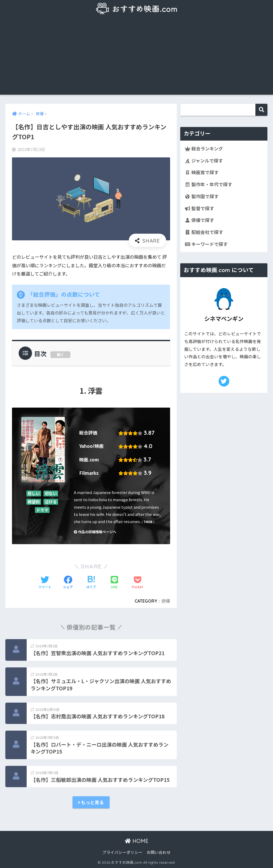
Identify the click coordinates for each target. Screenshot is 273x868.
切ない (51, 493)
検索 (261, 110)
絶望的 (34, 502)
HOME (137, 841)
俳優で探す (199, 220)
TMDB (148, 522)
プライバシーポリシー (122, 852)
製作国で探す (202, 196)
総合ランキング (204, 149)
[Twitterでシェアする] (45, 583)
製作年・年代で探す (208, 184)
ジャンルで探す (204, 161)
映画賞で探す (202, 172)
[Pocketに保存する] (137, 583)
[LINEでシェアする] (114, 583)
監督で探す (199, 208)
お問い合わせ (159, 852)
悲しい (34, 493)
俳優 (166, 601)
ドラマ (42, 510)
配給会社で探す (204, 232)
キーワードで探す (206, 244)
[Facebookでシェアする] (68, 583)
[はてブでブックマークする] (91, 583)
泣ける (51, 502)
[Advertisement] (136, 57)
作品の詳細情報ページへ (95, 532)
